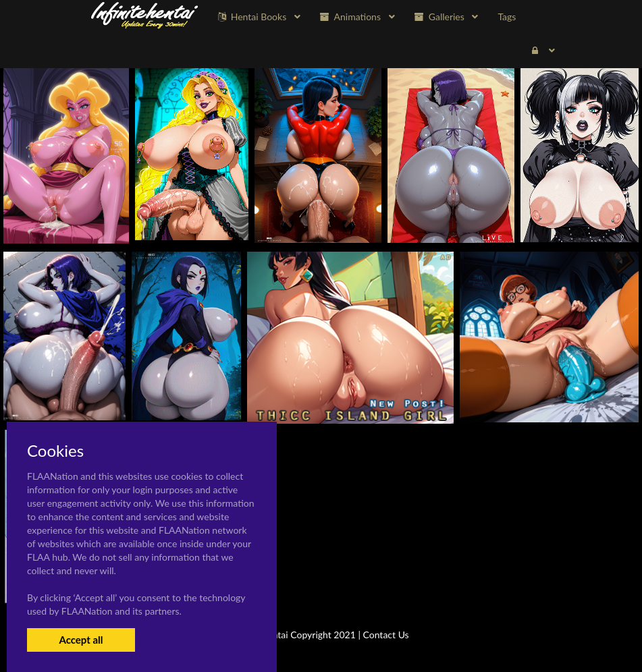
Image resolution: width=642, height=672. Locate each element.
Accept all (81, 640)
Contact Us (386, 635)
